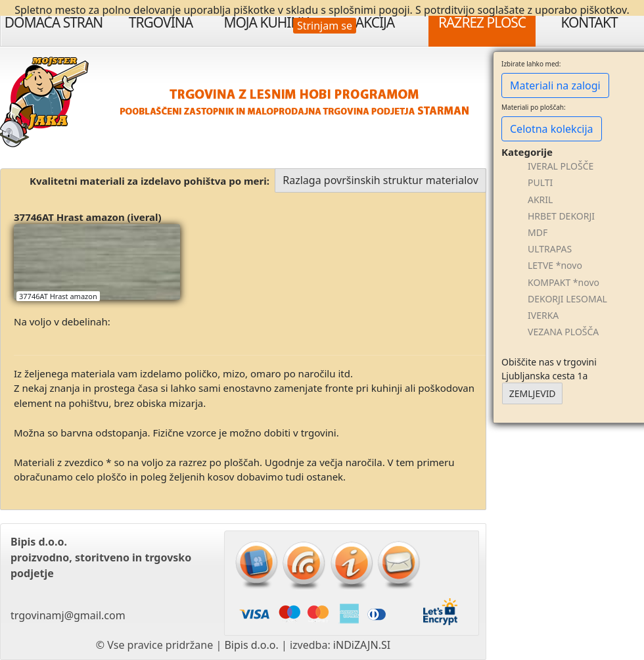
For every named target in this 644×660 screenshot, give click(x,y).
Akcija (375, 22)
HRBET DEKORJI (561, 216)
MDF (538, 232)
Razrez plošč (482, 22)
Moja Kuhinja (267, 22)
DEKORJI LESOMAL (567, 299)
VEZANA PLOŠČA (563, 332)
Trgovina (161, 22)
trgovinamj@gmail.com (68, 615)
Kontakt (589, 22)
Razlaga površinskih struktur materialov (380, 180)
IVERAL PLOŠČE (561, 166)
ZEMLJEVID (533, 393)
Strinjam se (325, 26)
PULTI (540, 182)
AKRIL (540, 200)
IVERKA (543, 315)
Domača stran (54, 22)
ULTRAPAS (550, 249)
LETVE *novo (555, 265)
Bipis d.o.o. (251, 645)
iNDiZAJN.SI (362, 645)
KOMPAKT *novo (563, 282)
